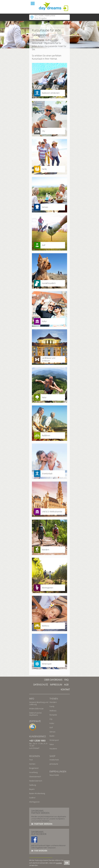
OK (67, 863)
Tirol (31, 760)
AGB (66, 685)
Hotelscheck (54, 760)
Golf (51, 727)
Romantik (53, 715)
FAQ (66, 680)
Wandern (53, 702)
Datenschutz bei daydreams (35, 714)
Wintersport (54, 740)
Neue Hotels (54, 775)
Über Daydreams (53, 680)
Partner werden (43, 824)
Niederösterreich (36, 781)
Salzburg (33, 785)
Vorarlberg (33, 772)
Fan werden (40, 851)
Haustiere (53, 749)
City (51, 719)
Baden (52, 736)
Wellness (53, 711)
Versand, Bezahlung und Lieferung (39, 703)
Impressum (56, 685)
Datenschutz (41, 685)
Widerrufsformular (36, 709)
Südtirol (32, 798)
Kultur (52, 723)
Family (52, 706)
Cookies (59, 863)
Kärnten (32, 764)
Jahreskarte (54, 764)
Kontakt (65, 690)
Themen (54, 699)
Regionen (35, 756)
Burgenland (34, 768)
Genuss (52, 732)
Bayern (32, 789)
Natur (52, 744)
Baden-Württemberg (37, 793)
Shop (52, 756)
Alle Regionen (34, 802)
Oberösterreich (35, 777)
